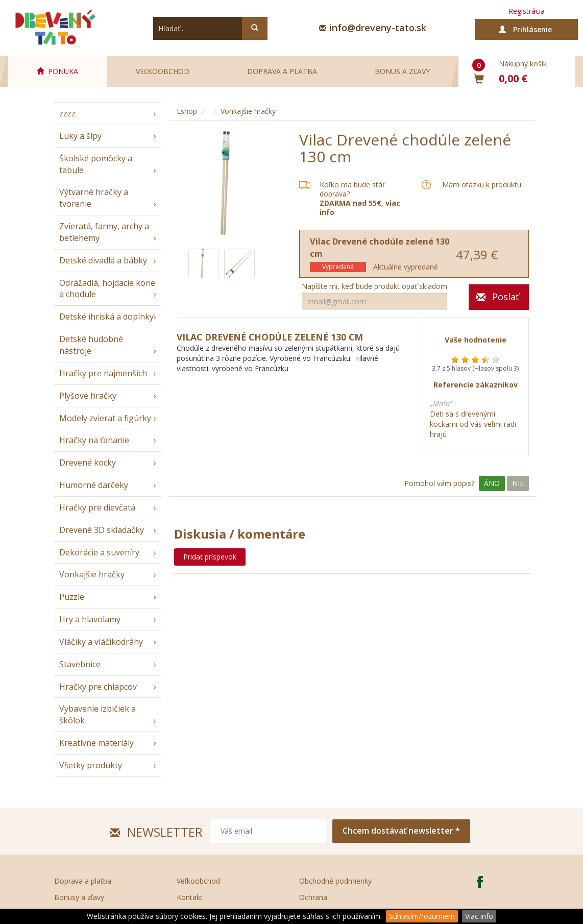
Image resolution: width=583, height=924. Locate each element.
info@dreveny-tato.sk (378, 28)
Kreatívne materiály (96, 743)
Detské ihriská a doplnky (106, 317)
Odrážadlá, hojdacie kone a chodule (107, 289)
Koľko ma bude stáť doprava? (352, 189)
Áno (492, 483)
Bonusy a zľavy (79, 897)
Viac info (479, 916)
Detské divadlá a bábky (103, 260)
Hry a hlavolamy (90, 619)
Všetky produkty (91, 765)
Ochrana (313, 897)
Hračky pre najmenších (103, 373)
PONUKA (57, 71)
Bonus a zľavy (402, 71)
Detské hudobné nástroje (91, 345)
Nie (518, 483)
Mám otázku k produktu (482, 185)
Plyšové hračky (88, 396)
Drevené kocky (88, 463)
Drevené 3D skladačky (102, 530)
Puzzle (72, 597)
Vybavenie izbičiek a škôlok (98, 714)
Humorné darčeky (94, 485)
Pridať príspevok (210, 557)
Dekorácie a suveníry (99, 552)
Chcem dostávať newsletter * (401, 831)
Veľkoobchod (163, 71)
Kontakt (190, 897)
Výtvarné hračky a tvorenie (94, 198)
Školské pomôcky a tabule (96, 164)
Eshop (187, 111)
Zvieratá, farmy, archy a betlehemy (104, 232)
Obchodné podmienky (335, 881)
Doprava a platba (282, 71)
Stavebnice (80, 664)
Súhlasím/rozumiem (422, 916)
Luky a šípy (80, 136)
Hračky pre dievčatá (97, 507)
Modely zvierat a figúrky (105, 418)
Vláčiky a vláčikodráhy (101, 642)
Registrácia (527, 11)
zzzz (67, 113)
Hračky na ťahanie (94, 440)
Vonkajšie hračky (92, 574)
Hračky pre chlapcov (98, 687)
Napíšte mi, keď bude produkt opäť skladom (374, 286)
